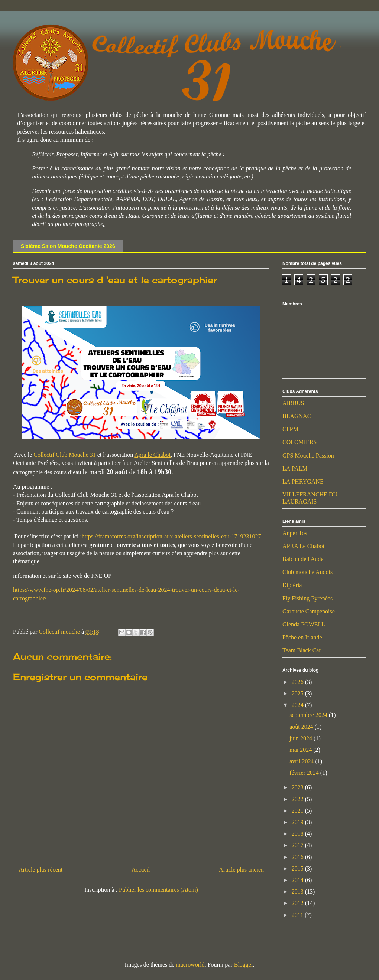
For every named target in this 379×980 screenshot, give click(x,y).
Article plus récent (41, 870)
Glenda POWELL (304, 624)
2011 (298, 915)
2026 (298, 682)
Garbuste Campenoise (309, 611)
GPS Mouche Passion (308, 455)
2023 (298, 787)
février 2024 (305, 773)
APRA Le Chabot (303, 546)
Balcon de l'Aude (303, 559)
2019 (298, 822)
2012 (298, 903)
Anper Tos (295, 533)
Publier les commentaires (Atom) (158, 890)
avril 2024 (302, 761)
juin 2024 (302, 738)
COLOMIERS (299, 442)
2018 (298, 834)
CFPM (290, 429)
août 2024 (302, 727)
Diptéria (292, 585)
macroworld (190, 965)
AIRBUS (293, 403)
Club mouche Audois (307, 572)
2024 (298, 705)
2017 (298, 845)
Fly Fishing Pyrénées (307, 598)
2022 (298, 799)
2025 (298, 693)
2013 (298, 891)
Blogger (244, 965)
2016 (298, 857)
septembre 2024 (309, 715)
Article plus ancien (241, 870)
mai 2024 (301, 750)
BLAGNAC (297, 416)
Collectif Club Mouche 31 (65, 455)
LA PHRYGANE (303, 481)
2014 (298, 880)
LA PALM (295, 468)
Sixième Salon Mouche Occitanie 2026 (68, 246)
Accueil (141, 870)
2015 (298, 868)
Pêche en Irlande (302, 637)
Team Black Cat (302, 650)
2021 (298, 811)
